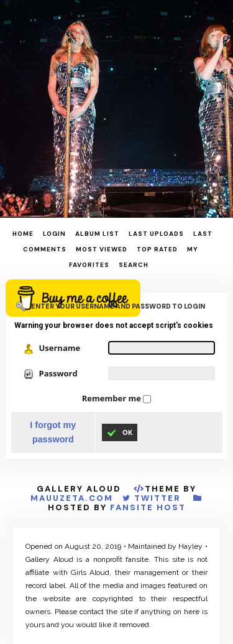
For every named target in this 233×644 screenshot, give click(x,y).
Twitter (158, 498)
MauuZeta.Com (72, 498)
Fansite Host (148, 507)
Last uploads (156, 234)
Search (134, 265)
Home (23, 234)
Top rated (157, 249)
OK (120, 433)
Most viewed (102, 249)
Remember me (112, 398)
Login (54, 234)
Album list (97, 234)
